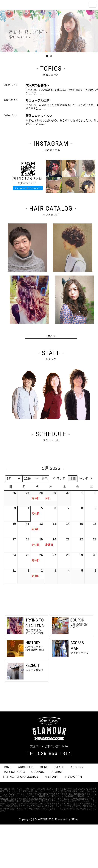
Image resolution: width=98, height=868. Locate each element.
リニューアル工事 (38, 100)
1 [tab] (47, 56)
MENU (44, 767)
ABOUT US (26, 767)
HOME (7, 767)
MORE (51, 336)
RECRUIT (57, 772)
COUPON (38, 772)
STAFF (60, 767)
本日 (73, 479)
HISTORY (52, 777)
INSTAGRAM (73, 777)
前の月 (59, 479)
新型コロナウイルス (39, 116)
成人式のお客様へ (38, 85)
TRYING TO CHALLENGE (21, 777)
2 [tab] (51, 56)
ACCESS (77, 767)
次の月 (86, 479)
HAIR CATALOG (14, 772)
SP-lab (75, 819)
